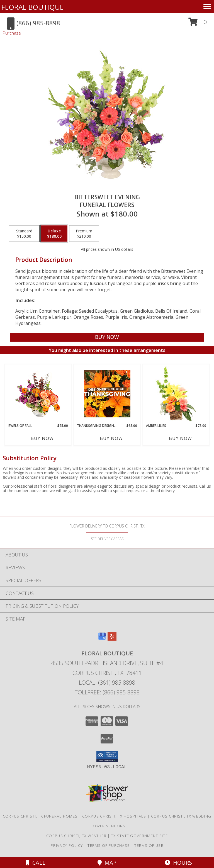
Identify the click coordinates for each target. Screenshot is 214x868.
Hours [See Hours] (178, 863)
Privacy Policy (67, 845)
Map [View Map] (107, 863)
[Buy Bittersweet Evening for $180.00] (107, 337)
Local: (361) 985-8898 (107, 683)
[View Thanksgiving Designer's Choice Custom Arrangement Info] (107, 394)
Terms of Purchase (109, 845)
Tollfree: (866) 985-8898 (107, 692)
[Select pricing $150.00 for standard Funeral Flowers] (24, 234)
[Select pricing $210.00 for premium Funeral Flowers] (84, 234)
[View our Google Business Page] (102, 639)
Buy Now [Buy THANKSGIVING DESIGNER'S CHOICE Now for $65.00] (111, 438)
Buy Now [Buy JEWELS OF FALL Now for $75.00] (42, 438)
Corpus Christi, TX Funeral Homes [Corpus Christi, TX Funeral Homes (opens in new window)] (40, 816)
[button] (198, 24)
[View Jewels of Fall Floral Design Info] (38, 394)
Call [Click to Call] (36, 863)
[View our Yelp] (112, 639)
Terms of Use (149, 845)
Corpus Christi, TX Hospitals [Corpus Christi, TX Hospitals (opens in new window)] (114, 816)
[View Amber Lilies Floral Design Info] (176, 394)
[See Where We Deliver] (107, 538)
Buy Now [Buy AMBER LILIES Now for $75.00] (180, 438)
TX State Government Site (139, 836)
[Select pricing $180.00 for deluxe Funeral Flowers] (54, 234)
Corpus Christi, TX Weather (76, 836)
